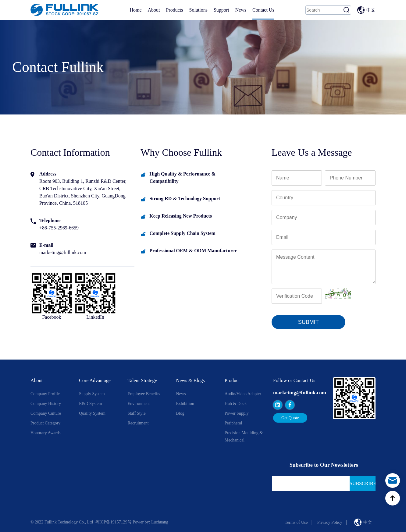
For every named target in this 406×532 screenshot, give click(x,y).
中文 (371, 10)
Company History (46, 404)
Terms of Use (296, 522)
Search (347, 10)
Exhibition (185, 404)
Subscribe (363, 483)
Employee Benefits (144, 394)
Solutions (198, 10)
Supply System (92, 394)
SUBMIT (308, 322)
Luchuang (160, 522)
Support (221, 10)
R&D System (90, 404)
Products (174, 10)
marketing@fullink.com (300, 393)
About (154, 10)
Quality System (92, 413)
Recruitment (138, 423)
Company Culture (46, 413)
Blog (180, 413)
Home (135, 10)
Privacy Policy (330, 522)
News (241, 10)
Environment (139, 404)
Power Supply (237, 413)
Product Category (45, 423)
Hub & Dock (236, 404)
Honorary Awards (46, 433)
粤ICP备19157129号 (113, 522)
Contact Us (263, 10)
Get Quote (290, 418)
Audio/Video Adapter (243, 394)
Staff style (136, 413)
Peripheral (233, 423)
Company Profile (45, 394)
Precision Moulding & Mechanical (244, 436)
